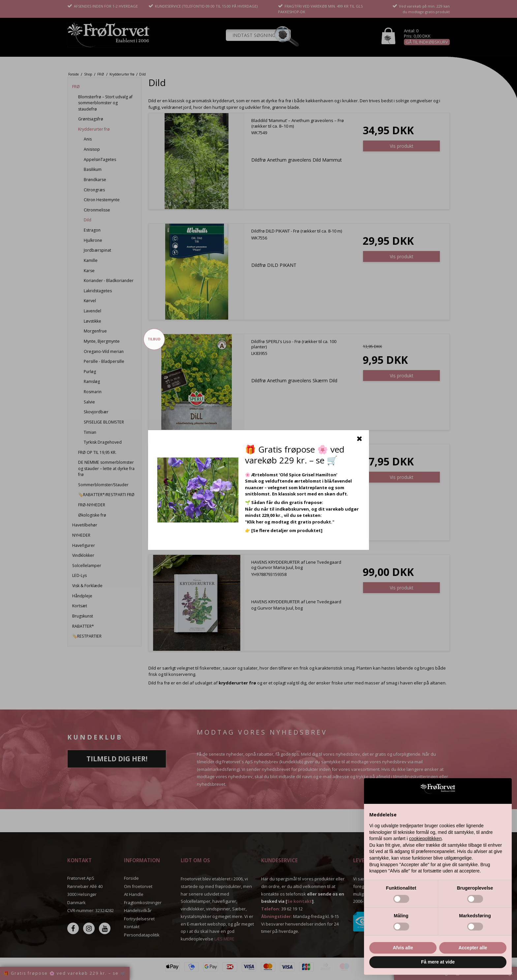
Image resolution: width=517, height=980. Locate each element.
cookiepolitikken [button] (426, 838)
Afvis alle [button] (403, 948)
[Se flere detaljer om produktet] (287, 530)
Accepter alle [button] (473, 948)
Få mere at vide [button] (438, 962)
